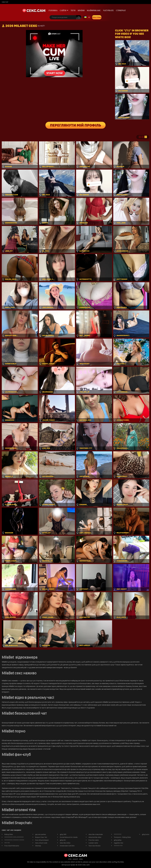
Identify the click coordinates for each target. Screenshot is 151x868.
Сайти (63, 10)
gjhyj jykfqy (118, 840)
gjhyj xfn (63, 840)
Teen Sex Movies (94, 846)
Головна (53, 10)
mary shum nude (41, 843)
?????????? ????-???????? (14, 837)
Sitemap (38, 846)
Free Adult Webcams (12, 846)
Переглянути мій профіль (76, 125)
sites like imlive (65, 843)
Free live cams (94, 840)
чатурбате (108, 10)
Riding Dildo (9, 834)
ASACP (75, 859)
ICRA (81, 859)
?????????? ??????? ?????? (14, 840)
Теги (73, 10)
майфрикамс (94, 10)
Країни (81, 10)
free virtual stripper (42, 840)
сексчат (5, 2)
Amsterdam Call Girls (67, 846)
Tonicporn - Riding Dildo (122, 837)
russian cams (93, 843)
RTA (70, 859)
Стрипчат (121, 10)
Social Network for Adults (69, 837)
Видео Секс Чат (41, 837)
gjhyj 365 (63, 834)
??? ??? (7, 843)
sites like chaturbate (96, 834)
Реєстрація (97, 17)
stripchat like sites (95, 837)
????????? (118, 834)
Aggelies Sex (118, 843)
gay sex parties (41, 834)
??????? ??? (118, 846)
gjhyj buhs (146, 834)
